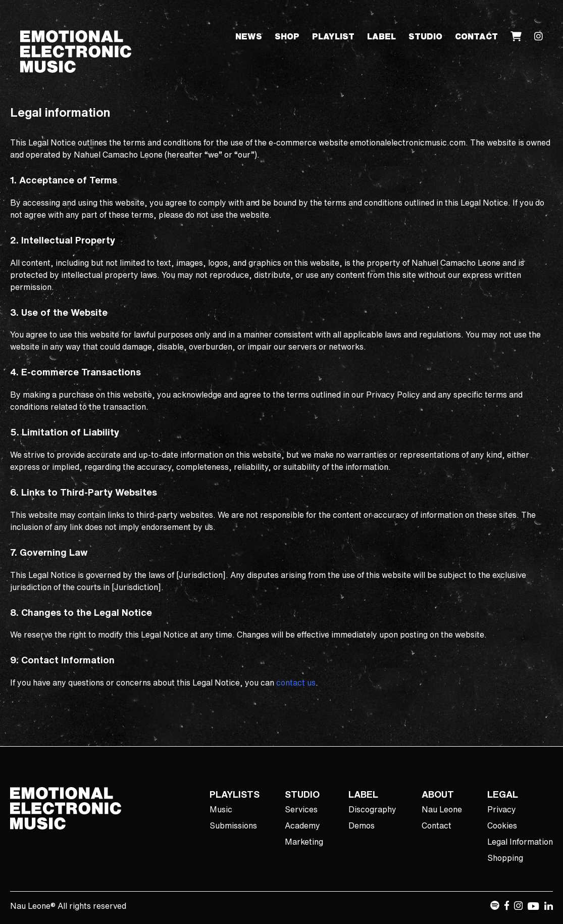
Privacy (502, 809)
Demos (362, 825)
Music (221, 809)
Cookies (502, 825)
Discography (372, 809)
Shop (287, 36)
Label (381, 36)
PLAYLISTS (235, 794)
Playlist (333, 36)
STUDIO (302, 794)
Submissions (233, 825)
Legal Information (520, 842)
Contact (476, 36)
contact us (296, 683)
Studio (425, 36)
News (249, 36)
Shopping (505, 858)
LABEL (363, 794)
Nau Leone (442, 809)
